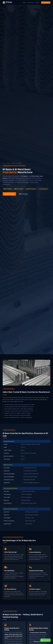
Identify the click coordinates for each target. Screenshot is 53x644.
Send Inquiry (24, 194)
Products (31, 3)
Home (24, 3)
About (37, 3)
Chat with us (45, 640)
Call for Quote (9, 194)
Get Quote (46, 3)
